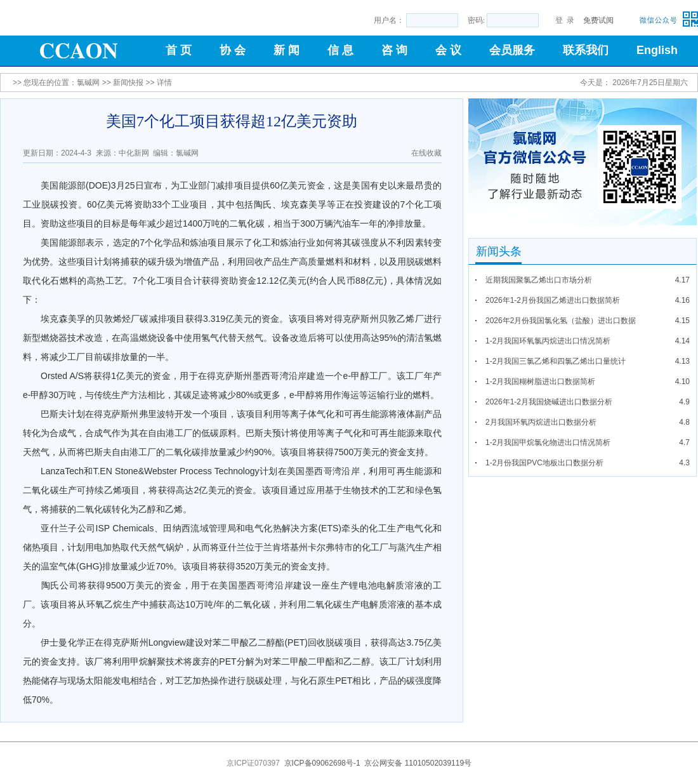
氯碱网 (88, 83)
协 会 (233, 50)
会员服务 (512, 50)
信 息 (340, 50)
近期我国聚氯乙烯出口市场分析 (539, 280)
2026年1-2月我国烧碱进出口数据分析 (549, 402)
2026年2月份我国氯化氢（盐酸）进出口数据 (561, 321)
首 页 (179, 50)
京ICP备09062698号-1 (322, 763)
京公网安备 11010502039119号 (418, 763)
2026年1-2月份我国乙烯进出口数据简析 (553, 300)
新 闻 (286, 50)
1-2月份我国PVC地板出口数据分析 (544, 463)
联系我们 (586, 50)
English (657, 50)
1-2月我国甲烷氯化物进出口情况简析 (548, 442)
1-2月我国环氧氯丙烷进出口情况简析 (548, 341)
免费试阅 (598, 20)
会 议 (448, 50)
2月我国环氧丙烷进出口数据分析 (541, 422)
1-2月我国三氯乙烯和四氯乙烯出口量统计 (556, 361)
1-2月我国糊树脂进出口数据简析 (540, 382)
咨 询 (394, 50)
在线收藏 (426, 153)
